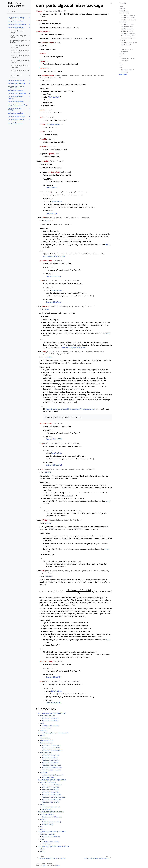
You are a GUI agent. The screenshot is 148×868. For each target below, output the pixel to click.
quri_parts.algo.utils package (16, 76)
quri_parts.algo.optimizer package (18, 42)
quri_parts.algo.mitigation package (18, 37)
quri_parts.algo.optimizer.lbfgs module (20, 56)
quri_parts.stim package (16, 102)
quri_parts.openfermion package (16, 97)
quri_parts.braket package (16, 83)
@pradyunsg (53, 865)
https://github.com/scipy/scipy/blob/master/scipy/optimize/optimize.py (71, 409)
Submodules (123, 74)
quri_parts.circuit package (16, 18)
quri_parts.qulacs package (16, 80)
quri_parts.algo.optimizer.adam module (20, 46)
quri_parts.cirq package (16, 90)
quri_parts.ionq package (16, 113)
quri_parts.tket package (16, 123)
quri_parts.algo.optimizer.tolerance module (20, 71)
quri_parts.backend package (17, 24)
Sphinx (44, 865)
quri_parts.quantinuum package (15, 109)
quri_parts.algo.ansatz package (17, 32)
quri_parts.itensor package (17, 116)
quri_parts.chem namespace (17, 93)
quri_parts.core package (16, 21)
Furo (59, 865)
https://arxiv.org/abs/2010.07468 (74, 347)
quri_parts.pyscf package (16, 120)
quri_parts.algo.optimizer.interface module (20, 51)
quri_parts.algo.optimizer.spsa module (20, 66)
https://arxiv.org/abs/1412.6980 (54, 256)
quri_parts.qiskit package (16, 87)
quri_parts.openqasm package (18, 105)
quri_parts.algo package (16, 28)
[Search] (19, 12)
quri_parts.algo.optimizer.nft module (20, 61)
